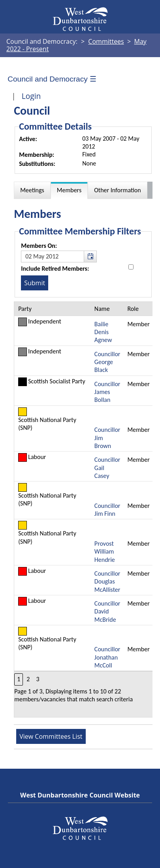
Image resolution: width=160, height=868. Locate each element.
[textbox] (59, 256)
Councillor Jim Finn (107, 510)
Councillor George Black (107, 362)
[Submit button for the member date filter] (35, 283)
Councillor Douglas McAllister (107, 582)
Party (25, 309)
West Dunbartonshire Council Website (80, 795)
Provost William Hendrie (105, 552)
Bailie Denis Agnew (103, 332)
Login (31, 96)
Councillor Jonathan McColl (107, 657)
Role (133, 309)
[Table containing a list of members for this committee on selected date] (84, 510)
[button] (90, 256)
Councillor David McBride (107, 612)
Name (102, 309)
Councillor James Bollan (107, 392)
